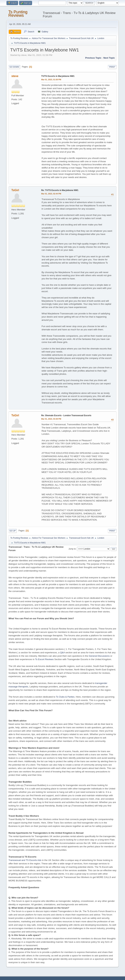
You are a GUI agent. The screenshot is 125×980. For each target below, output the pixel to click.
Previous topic (93, 58)
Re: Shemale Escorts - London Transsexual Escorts (66, 415)
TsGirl (15, 190)
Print (112, 67)
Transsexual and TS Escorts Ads (25, 860)
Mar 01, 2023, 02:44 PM (51, 194)
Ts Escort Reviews (44, 659)
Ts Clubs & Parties (65, 697)
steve (15, 76)
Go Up (13, 531)
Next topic (109, 58)
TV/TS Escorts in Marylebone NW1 (58, 76)
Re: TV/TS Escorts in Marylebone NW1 (60, 190)
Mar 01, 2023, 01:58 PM (51, 80)
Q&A (62, 653)
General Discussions (99, 656)
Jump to (72, 549)
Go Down (14, 67)
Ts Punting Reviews (18, 14)
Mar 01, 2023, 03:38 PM (51, 419)
